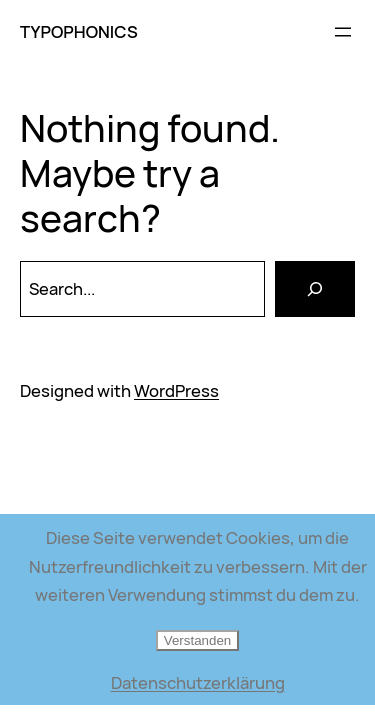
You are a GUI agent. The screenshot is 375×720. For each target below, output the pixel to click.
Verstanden (197, 640)
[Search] (315, 289)
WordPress (176, 390)
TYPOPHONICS (79, 31)
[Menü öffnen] (343, 32)
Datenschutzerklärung (198, 682)
